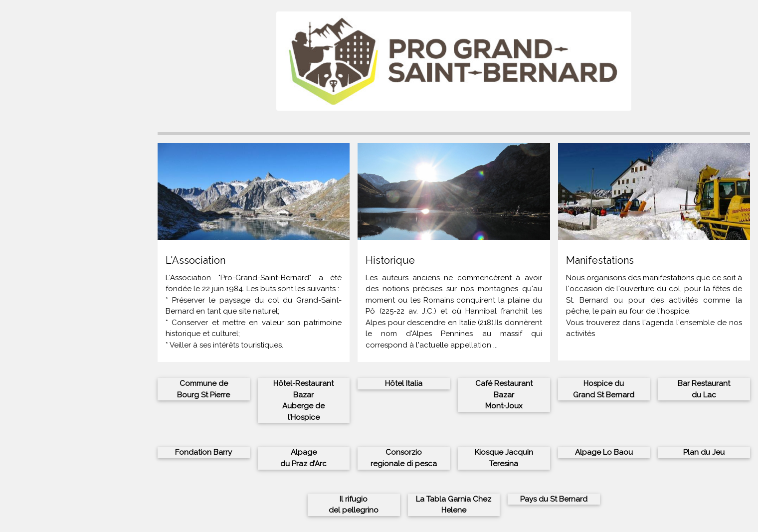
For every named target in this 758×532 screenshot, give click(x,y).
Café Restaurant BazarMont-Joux (504, 395)
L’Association (33, 169)
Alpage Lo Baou (604, 452)
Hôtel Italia (404, 383)
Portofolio (28, 202)
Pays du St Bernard (554, 499)
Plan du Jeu (704, 452)
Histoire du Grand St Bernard (61, 180)
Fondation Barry (203, 452)
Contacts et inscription (51, 191)
